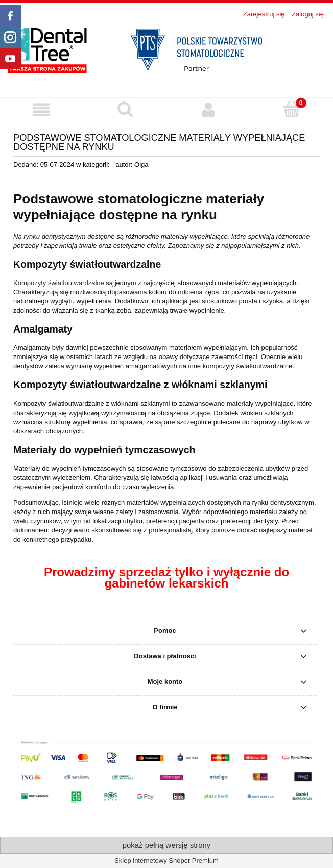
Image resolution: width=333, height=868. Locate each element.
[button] (42, 110)
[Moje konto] (208, 110)
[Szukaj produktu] (125, 109)
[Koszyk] (291, 109)
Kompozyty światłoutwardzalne (59, 283)
